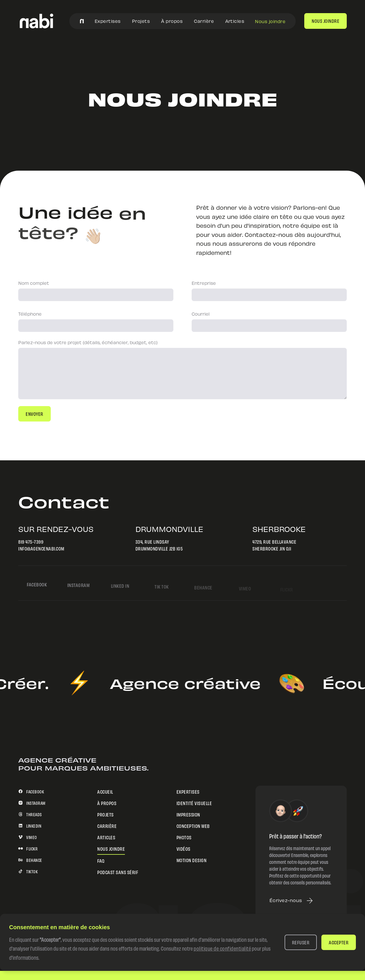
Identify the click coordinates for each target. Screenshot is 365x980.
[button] (301, 942)
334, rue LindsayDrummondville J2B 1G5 (158, 545)
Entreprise (204, 283)
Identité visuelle (194, 803)
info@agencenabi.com (40, 548)
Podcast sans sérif (118, 872)
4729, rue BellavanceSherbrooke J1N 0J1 (273, 545)
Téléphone (30, 313)
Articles (235, 21)
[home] (36, 21)
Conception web (193, 825)
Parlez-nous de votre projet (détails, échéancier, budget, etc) (88, 342)
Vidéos (183, 848)
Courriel (201, 313)
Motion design (192, 860)
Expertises (108, 21)
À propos (172, 21)
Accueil (105, 791)
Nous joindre (270, 21)
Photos (184, 837)
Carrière (204, 21)
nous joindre (326, 20)
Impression (188, 814)
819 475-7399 (30, 541)
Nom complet (34, 283)
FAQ (101, 860)
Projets (141, 21)
